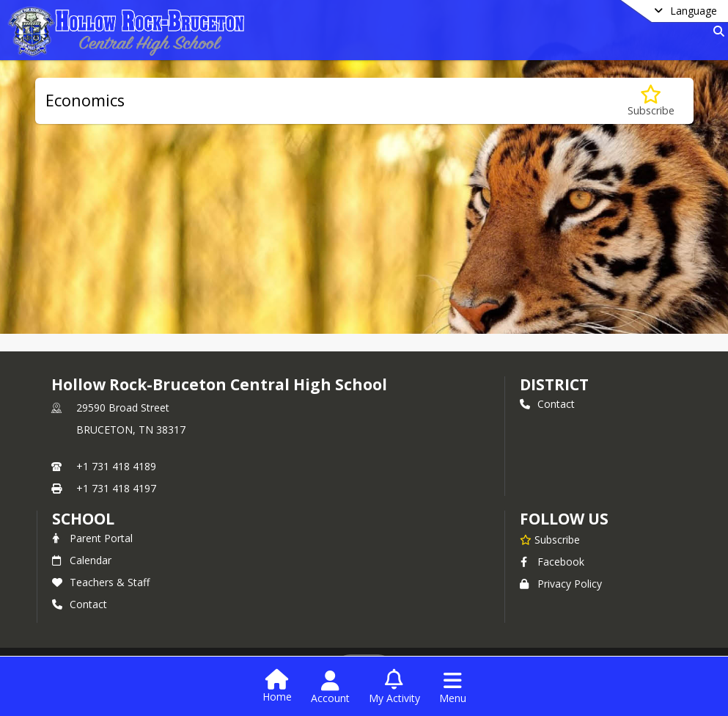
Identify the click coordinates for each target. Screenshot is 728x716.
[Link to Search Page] (716, 31)
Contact (547, 404)
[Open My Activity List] (394, 687)
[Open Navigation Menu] (453, 687)
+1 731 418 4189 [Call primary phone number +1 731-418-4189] (116, 466)
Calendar (82, 560)
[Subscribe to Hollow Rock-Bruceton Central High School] (550, 539)
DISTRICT (554, 384)
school (83, 519)
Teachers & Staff (101, 582)
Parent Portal (92, 538)
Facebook (552, 562)
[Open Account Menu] (330, 687)
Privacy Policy (561, 584)
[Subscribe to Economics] (651, 101)
